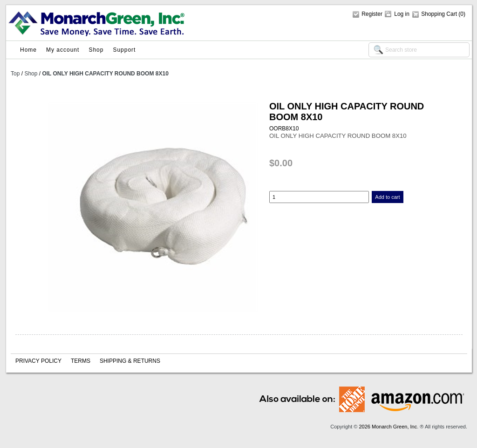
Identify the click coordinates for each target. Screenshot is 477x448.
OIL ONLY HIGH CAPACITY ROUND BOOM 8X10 (105, 74)
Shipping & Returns (130, 361)
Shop (96, 50)
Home (28, 50)
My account (63, 50)
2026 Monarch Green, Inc (388, 427)
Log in (402, 14)
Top (15, 74)
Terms (81, 361)
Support (124, 50)
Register (372, 14)
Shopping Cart (440, 14)
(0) (462, 14)
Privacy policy (38, 361)
